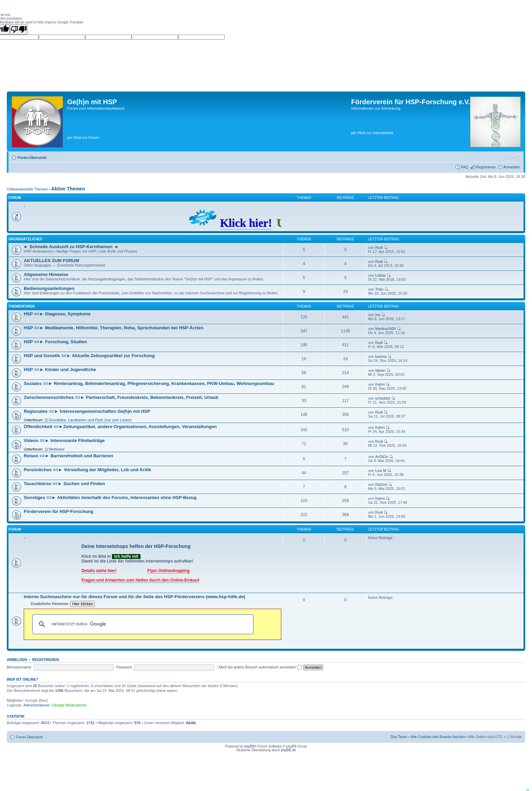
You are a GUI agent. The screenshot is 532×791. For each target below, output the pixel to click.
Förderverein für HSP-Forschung (59, 511)
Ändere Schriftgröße (515, 156)
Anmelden (512, 167)
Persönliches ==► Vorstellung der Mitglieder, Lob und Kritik (88, 470)
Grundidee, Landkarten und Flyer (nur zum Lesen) (90, 420)
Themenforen (22, 306)
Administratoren (36, 705)
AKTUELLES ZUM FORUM (51, 261)
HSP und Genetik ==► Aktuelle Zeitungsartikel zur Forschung (89, 356)
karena (381, 356)
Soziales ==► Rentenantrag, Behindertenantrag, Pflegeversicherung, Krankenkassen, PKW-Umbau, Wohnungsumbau (149, 383)
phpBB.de (288, 750)
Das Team (399, 737)
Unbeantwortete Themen (27, 189)
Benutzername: (20, 667)
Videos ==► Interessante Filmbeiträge (64, 440)
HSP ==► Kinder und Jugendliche (60, 370)
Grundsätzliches (25, 239)
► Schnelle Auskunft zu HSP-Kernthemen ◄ (71, 247)
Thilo (379, 289)
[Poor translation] (19, 29)
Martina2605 (386, 329)
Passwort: (125, 667)
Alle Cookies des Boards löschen (438, 737)
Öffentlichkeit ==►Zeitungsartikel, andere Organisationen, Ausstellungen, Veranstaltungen (120, 427)
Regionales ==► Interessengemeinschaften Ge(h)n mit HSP (87, 411)
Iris (378, 315)
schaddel (383, 398)
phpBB (249, 746)
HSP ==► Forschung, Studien (55, 342)
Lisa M (381, 471)
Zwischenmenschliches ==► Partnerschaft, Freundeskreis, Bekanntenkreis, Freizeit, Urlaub (121, 397)
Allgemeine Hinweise (46, 274)
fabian (380, 370)
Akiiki (191, 723)
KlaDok (381, 484)
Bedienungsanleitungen (49, 288)
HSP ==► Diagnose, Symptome (57, 314)
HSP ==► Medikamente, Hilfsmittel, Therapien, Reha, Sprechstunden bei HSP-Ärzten (113, 328)
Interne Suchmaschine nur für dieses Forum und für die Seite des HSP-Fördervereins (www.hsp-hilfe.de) (135, 597)
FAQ (464, 167)
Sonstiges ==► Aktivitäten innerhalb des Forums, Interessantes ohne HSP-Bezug (110, 498)
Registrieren (486, 167)
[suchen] (142, 624)
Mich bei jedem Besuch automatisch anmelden (260, 667)
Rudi (379, 247)
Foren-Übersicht (32, 158)
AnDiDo (382, 457)
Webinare (56, 449)
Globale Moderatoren (69, 705)
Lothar (381, 275)
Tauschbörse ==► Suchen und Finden (64, 484)
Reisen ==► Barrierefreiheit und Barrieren (69, 456)
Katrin (380, 384)
